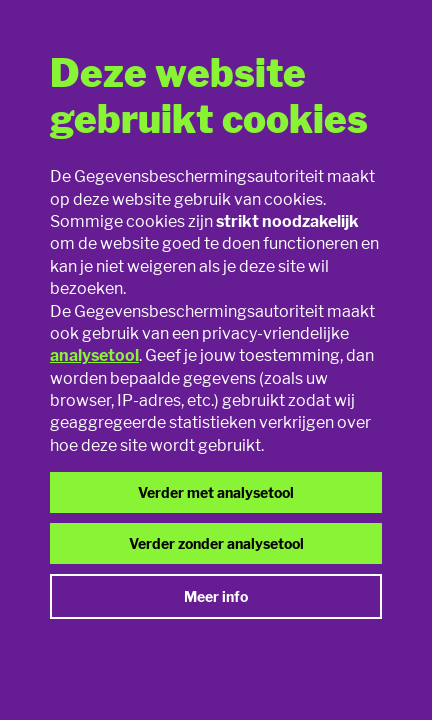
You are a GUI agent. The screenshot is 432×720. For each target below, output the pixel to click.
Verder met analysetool (216, 492)
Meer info (216, 596)
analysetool (94, 355)
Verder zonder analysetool (216, 543)
